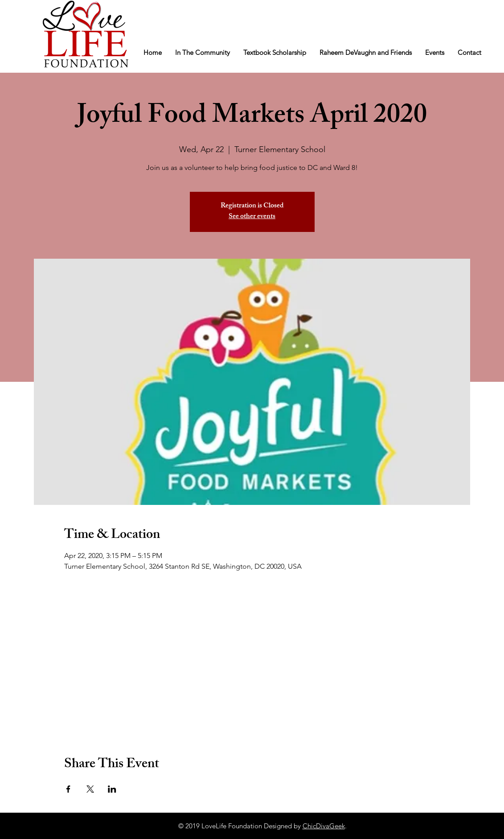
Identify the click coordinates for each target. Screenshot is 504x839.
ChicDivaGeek (324, 826)
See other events (252, 217)
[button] (203, 53)
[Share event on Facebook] (68, 789)
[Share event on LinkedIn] (112, 789)
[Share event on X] (90, 789)
